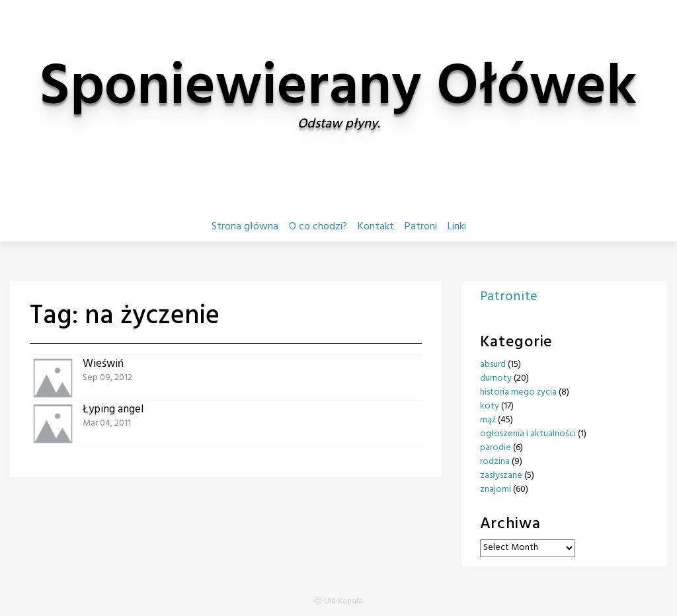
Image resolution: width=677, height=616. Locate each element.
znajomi (496, 489)
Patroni (421, 227)
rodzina (495, 462)
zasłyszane (501, 476)
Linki (457, 227)
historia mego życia (518, 392)
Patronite (509, 297)
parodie (496, 448)
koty (490, 406)
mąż (488, 420)
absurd (493, 365)
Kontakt (376, 227)
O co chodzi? (318, 227)
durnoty (496, 378)
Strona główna (245, 227)
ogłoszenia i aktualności (528, 434)
